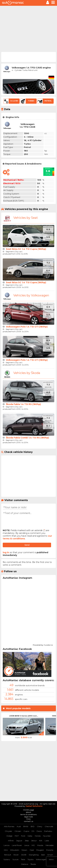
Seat (43, 855)
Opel (32, 850)
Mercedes (50, 845)
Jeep (27, 841)
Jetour (34, 841)
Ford (23, 836)
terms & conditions (28, 814)
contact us (29, 821)
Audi (19, 826)
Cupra (26, 831)
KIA (41, 841)
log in (6, 552)
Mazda (40, 845)
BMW (26, 826)
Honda (38, 836)
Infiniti (11, 841)
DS (33, 831)
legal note (29, 817)
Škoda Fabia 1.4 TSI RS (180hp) (23, 404)
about (28, 812)
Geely (30, 836)
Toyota (30, 859)
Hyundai (47, 836)
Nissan (24, 850)
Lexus (27, 845)
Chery (40, 826)
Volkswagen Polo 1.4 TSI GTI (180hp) (27, 327)
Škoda (33, 864)
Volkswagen (41, 859)
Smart (50, 855)
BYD (33, 826)
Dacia (39, 831)
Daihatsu (48, 831)
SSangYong (34, 855)
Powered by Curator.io (43, 645)
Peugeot (40, 850)
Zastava (25, 864)
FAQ (28, 819)
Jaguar (19, 841)
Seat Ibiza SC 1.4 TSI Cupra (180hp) (26, 249)
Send (27, 545)
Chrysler (9, 831)
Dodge (9, 836)
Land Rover (17, 845)
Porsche (50, 850)
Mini (6, 850)
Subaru (7, 859)
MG (33, 845)
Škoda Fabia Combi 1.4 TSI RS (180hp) (27, 438)
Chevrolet (49, 826)
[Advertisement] (28, 29)
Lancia (7, 845)
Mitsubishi (15, 850)
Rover (16, 855)
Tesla (23, 859)
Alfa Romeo (9, 826)
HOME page (28, 810)
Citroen (18, 831)
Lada (47, 841)
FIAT (17, 836)
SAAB (24, 855)
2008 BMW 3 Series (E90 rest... (24, 716)
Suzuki (16, 859)
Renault (8, 855)
